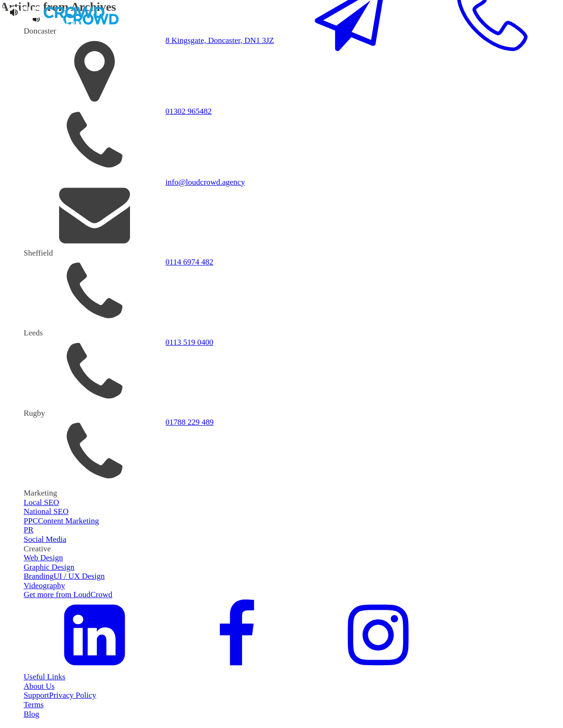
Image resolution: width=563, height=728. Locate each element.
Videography (44, 586)
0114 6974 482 (189, 262)
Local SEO (41, 502)
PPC (31, 521)
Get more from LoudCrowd (68, 595)
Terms (34, 705)
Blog (31, 714)
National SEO (46, 511)
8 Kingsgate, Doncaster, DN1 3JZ (220, 40)
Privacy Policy (73, 695)
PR (29, 530)
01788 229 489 (190, 422)
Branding (39, 576)
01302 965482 (189, 111)
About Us (39, 686)
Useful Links (44, 677)
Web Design (43, 558)
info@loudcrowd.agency (205, 182)
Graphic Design (49, 567)
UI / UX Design (79, 576)
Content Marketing (68, 521)
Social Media (45, 539)
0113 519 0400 (189, 342)
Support (36, 695)
